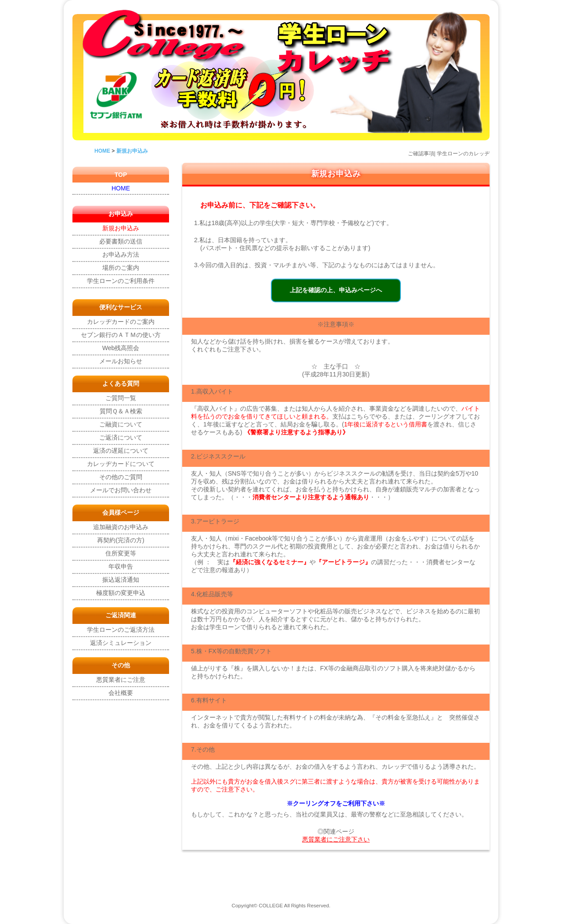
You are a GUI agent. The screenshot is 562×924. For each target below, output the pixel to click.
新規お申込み (121, 228)
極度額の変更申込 (121, 593)
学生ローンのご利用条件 (121, 281)
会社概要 (121, 693)
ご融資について (121, 424)
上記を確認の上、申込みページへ (336, 290)
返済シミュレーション (121, 643)
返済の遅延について (121, 451)
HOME (121, 188)
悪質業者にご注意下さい (336, 839)
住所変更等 (121, 553)
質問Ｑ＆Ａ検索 (121, 411)
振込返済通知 (121, 580)
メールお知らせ (121, 361)
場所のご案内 (121, 268)
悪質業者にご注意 (121, 680)
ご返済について (121, 437)
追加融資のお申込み (121, 527)
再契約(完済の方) (121, 540)
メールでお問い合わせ (121, 490)
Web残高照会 (121, 348)
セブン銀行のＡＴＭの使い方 (121, 335)
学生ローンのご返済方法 (121, 630)
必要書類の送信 (121, 241)
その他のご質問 (121, 477)
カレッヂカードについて (121, 464)
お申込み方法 (121, 254)
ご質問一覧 (121, 398)
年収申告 (121, 566)
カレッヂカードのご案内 (121, 322)
